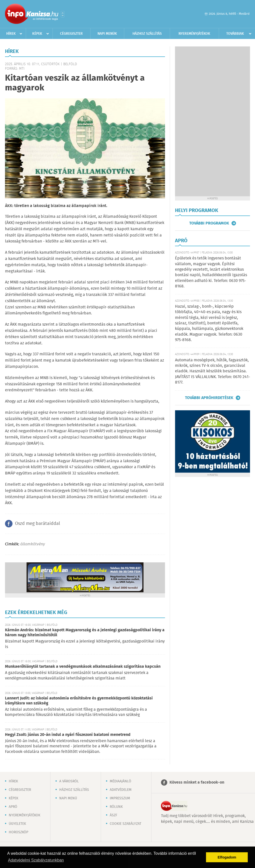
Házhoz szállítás (147, 34)
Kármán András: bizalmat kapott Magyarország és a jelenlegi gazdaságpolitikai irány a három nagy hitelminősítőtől (85, 633)
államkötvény (33, 544)
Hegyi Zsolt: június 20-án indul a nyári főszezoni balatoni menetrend (68, 735)
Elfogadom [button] (227, 857)
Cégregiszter (71, 34)
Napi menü (68, 798)
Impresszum (120, 798)
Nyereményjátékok (194, 34)
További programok (209, 223)
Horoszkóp (18, 832)
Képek (37, 34)
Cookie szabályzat (125, 824)
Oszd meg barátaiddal (37, 524)
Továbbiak (235, 34)
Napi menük (107, 34)
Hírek (11, 34)
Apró (13, 807)
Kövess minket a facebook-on (197, 782)
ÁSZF (113, 815)
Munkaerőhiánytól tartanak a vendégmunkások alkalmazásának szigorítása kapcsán (83, 667)
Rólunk (116, 807)
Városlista (63, 14)
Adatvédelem (121, 790)
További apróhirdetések (209, 398)
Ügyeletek (17, 824)
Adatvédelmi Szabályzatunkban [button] (36, 860)
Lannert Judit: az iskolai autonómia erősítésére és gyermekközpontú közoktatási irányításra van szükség (79, 701)
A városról (69, 781)
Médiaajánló (120, 781)
